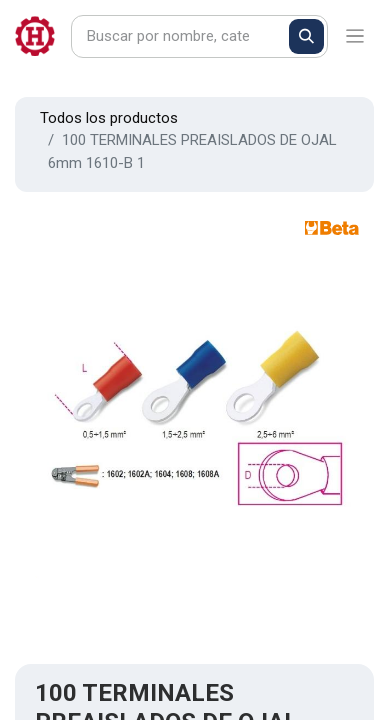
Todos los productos (109, 118)
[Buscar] (306, 36)
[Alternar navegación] (355, 36)
